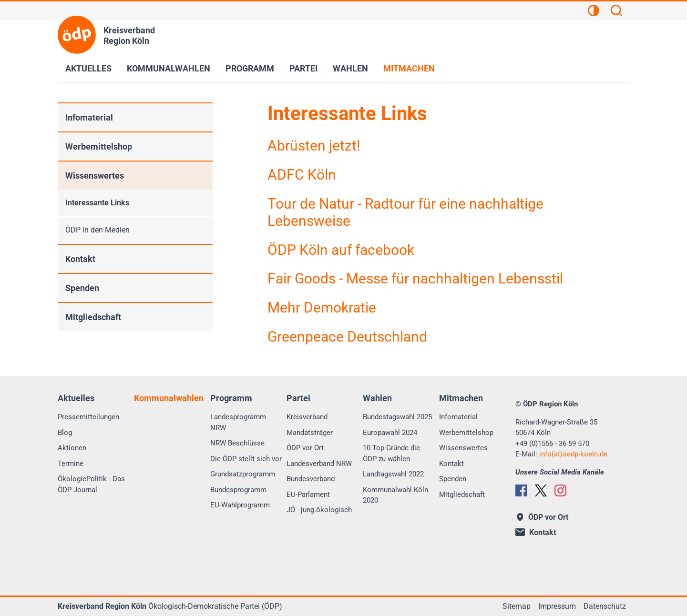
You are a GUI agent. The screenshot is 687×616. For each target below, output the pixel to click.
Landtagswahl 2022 (393, 474)
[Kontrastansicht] (594, 12)
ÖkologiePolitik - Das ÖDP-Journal (91, 484)
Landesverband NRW (319, 464)
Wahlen (350, 68)
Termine (71, 464)
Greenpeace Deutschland (347, 337)
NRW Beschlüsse (237, 443)
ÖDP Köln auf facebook (341, 250)
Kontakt (80, 259)
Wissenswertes (95, 176)
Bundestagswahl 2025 (397, 417)
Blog (65, 433)
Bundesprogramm (238, 490)
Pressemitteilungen (88, 417)
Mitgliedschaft (93, 317)
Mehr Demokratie (322, 308)
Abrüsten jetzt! (314, 146)
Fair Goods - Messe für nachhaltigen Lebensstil (415, 278)
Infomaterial (89, 117)
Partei (303, 68)
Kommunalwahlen (169, 68)
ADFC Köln (302, 175)
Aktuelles (88, 68)
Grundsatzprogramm (243, 474)
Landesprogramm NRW (238, 422)
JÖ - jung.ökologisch (319, 510)
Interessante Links (97, 203)
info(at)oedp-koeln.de (573, 454)
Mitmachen (409, 68)
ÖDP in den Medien (97, 230)
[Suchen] (616, 12)
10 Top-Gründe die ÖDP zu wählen (391, 453)
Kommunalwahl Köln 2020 (395, 495)
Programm (250, 68)
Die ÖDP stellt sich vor (246, 459)
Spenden (82, 288)
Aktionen (72, 448)
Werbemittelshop (99, 146)
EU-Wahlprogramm (240, 505)
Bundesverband (311, 479)
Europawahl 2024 (390, 433)
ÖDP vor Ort (305, 448)
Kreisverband (307, 417)
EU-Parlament (308, 495)
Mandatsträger (310, 433)
